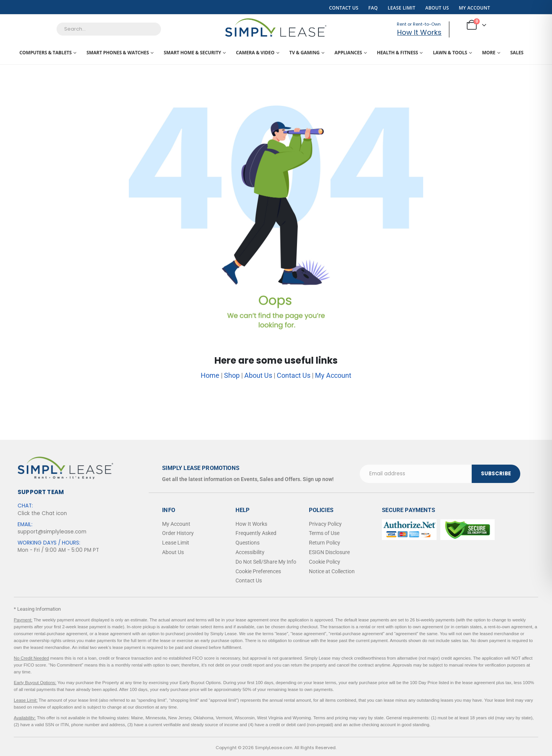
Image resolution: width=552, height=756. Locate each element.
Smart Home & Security (192, 53)
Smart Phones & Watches (118, 53)
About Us (437, 8)
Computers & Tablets (46, 53)
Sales (517, 53)
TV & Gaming (304, 53)
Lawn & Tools (450, 53)
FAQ (373, 8)
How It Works (419, 32)
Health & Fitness (398, 53)
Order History (178, 533)
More (489, 53)
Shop (232, 375)
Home (210, 375)
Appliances (348, 53)
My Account (474, 8)
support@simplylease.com (52, 532)
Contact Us (344, 8)
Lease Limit (401, 8)
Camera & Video (255, 53)
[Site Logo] (276, 28)
